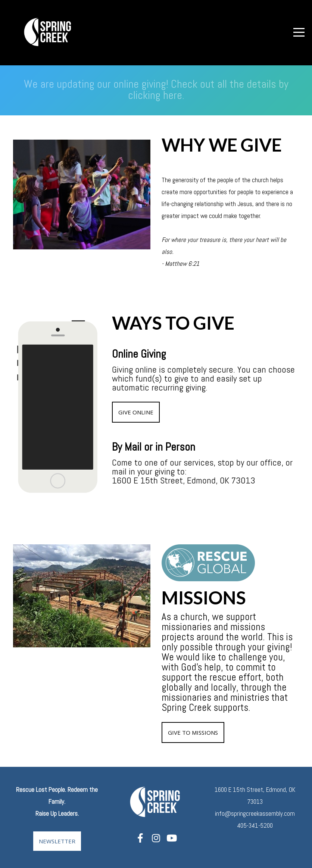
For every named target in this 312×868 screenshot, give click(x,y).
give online (136, 412)
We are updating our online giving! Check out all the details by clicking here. (156, 90)
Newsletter (57, 841)
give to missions (193, 732)
